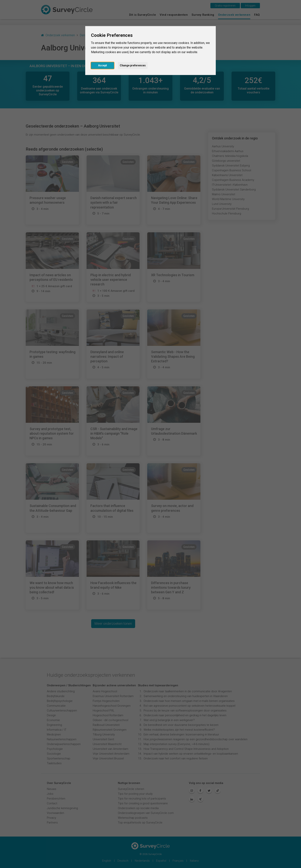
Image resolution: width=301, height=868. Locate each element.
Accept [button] (103, 65)
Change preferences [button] (133, 65)
